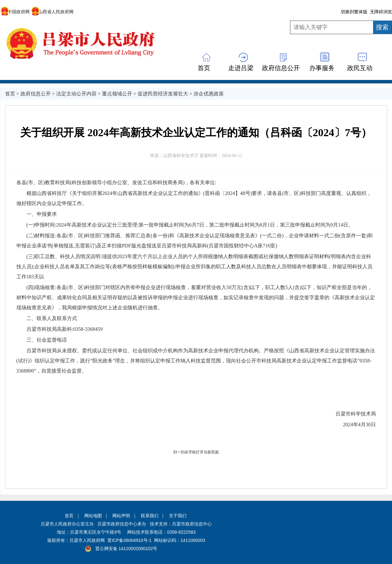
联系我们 (150, 516)
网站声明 (121, 516)
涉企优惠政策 (209, 94)
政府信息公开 (281, 68)
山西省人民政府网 (52, 12)
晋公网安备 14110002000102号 (126, 549)
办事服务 (322, 68)
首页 (204, 68)
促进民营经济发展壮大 (163, 94)
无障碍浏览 (381, 12)
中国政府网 (15, 12)
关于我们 (178, 516)
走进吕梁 (241, 68)
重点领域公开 (117, 94)
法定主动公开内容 (76, 94)
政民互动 (360, 68)
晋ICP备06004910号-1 (129, 540)
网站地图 (93, 516)
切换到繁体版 (354, 12)
